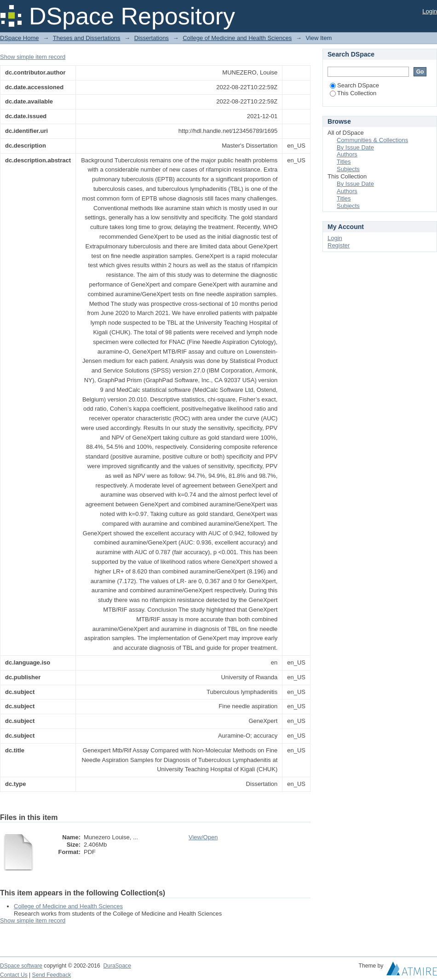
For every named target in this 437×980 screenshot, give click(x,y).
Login (430, 11)
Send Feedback (52, 975)
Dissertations (152, 38)
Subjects (348, 169)
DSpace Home (20, 38)
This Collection (353, 93)
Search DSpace (354, 85)
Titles (344, 162)
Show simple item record (33, 57)
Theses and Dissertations (87, 38)
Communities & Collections (372, 140)
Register (339, 245)
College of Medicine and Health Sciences (237, 38)
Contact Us (14, 975)
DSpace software (21, 966)
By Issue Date (355, 147)
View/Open (203, 837)
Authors (347, 154)
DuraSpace (117, 966)
